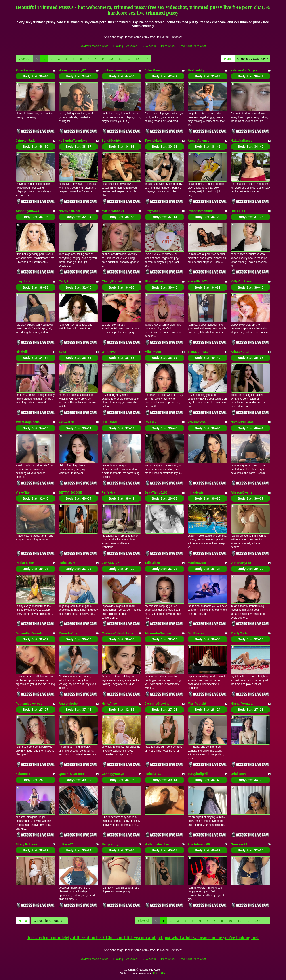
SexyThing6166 (156, 492)
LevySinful (153, 211)
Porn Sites (168, 46)
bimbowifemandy (114, 70)
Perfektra (108, 492)
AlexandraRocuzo (158, 633)
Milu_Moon (153, 352)
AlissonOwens (242, 492)
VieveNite (23, 492)
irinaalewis (196, 492)
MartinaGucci (198, 563)
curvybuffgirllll (199, 774)
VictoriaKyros (241, 563)
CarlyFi (64, 281)
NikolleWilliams (242, 422)
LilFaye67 (66, 844)
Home (228, 59)
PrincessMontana (201, 211)
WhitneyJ (109, 352)
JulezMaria (153, 70)
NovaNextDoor (70, 211)
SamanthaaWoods (29, 633)
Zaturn (64, 352)
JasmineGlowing (157, 704)
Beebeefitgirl (197, 70)
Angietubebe (68, 704)
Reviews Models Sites (94, 46)
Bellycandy (110, 844)
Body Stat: (36, 76)
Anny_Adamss (199, 141)
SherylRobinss (27, 844)
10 (111, 59)
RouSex (151, 422)
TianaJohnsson (199, 352)
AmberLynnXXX (27, 211)
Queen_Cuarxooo (72, 774)
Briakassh (238, 774)
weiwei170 (66, 422)
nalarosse (23, 774)
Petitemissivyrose (29, 704)
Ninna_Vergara (242, 704)
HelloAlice (109, 704)
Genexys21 (239, 844)
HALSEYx (238, 211)
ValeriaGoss (197, 422)
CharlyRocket (112, 281)
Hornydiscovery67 (72, 70)
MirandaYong (69, 633)
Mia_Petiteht (197, 704)
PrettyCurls (239, 633)
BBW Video (149, 46)
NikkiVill (22, 352)
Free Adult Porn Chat (192, 46)
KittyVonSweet (242, 281)
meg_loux (23, 281)
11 (120, 59)
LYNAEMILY (110, 563)
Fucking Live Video (125, 46)
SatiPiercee (196, 633)
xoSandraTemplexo (73, 141)
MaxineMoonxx (113, 211)
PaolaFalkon (25, 563)
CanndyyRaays (113, 774)
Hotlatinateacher (157, 844)
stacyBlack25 (198, 281)
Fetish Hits (159, 974)
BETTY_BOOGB (71, 492)
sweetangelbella (28, 422)
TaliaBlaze (152, 563)
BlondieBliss (154, 281)
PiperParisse (25, 70)
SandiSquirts (111, 141)
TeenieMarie (154, 141)
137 (138, 59)
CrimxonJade (26, 141)
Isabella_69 (153, 774)
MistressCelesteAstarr (118, 633)
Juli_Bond (109, 422)
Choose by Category (253, 59)
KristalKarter (240, 352)
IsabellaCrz (67, 563)
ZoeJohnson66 (199, 844)
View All (24, 59)
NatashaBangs (242, 141)
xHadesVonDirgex (244, 70)
